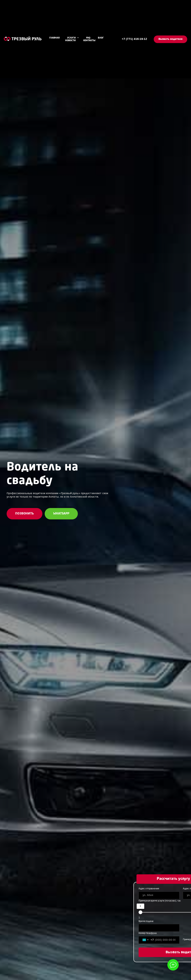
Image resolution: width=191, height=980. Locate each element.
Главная (54, 38)
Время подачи (146, 921)
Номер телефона (148, 933)
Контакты (89, 41)
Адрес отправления (149, 889)
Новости (70, 41)
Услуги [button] (72, 38)
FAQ (88, 38)
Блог (101, 38)
